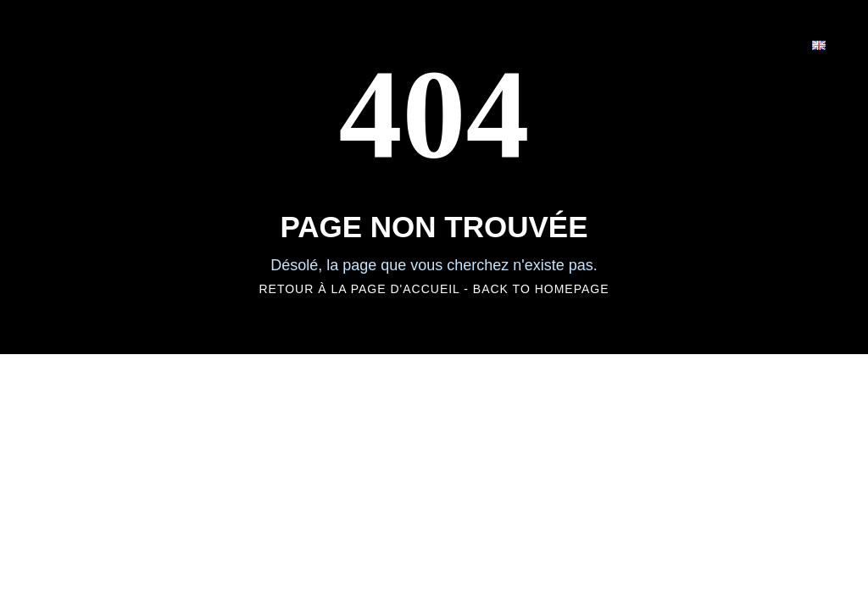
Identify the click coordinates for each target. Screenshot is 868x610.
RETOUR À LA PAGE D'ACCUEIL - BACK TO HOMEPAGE (434, 289)
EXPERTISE (498, 44)
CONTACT (737, 44)
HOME (287, 44)
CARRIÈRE (620, 44)
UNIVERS (383, 44)
